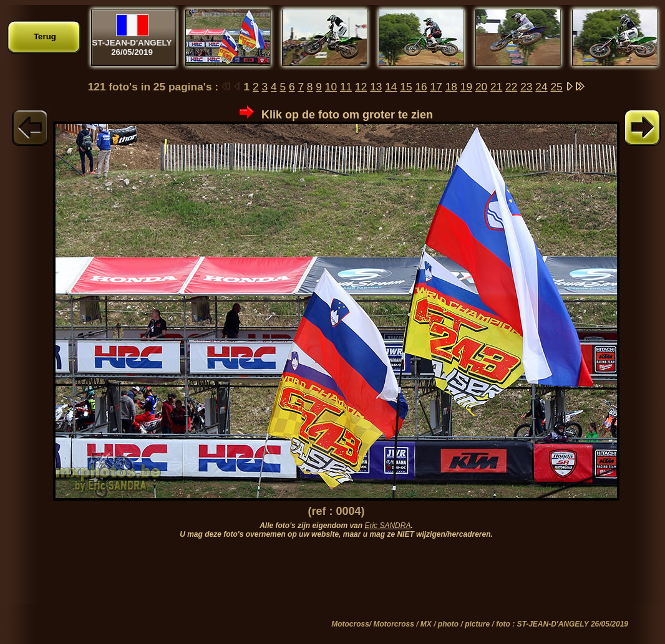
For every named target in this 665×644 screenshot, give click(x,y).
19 (466, 87)
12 (361, 87)
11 (346, 87)
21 (496, 87)
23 (526, 87)
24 (541, 87)
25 (556, 87)
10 (331, 87)
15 (406, 87)
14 (391, 87)
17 (436, 87)
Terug (45, 36)
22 (511, 87)
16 (421, 87)
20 (481, 87)
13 (376, 87)
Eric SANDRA (387, 526)
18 (451, 87)
